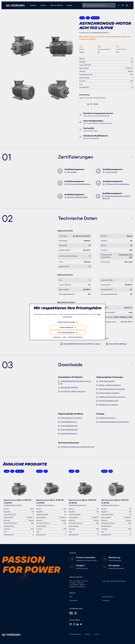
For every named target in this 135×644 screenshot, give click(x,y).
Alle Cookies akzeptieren (66, 333)
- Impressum (57, 337)
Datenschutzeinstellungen (66, 322)
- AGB (64, 337)
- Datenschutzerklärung (75, 337)
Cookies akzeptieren (66, 327)
